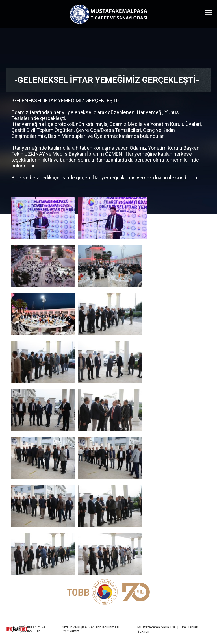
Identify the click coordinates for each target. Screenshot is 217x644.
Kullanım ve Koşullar (36, 629)
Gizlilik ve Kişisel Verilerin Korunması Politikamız (91, 629)
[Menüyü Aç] (209, 13)
